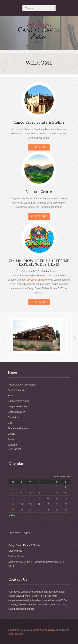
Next (75, 339)
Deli (10, 423)
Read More (39, 147)
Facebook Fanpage (36, 280)
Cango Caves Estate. (44, 630)
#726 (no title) (15, 449)
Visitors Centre (16, 556)
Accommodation (16, 390)
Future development (18, 428)
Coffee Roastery (16, 412)
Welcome (13, 445)
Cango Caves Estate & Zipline (24, 545)
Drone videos (15, 551)
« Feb (12, 515)
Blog (10, 396)
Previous (3, 339)
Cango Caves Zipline (19, 401)
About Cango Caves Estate (22, 385)
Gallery (12, 434)
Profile (11, 439)
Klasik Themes (15, 634)
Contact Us (14, 417)
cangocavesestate (17, 407)
